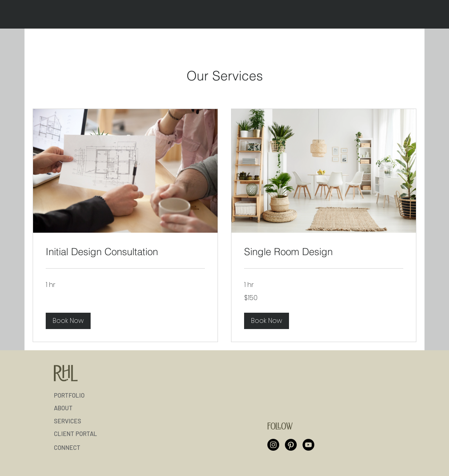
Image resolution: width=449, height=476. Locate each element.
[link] (125, 252)
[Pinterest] (291, 445)
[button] (68, 321)
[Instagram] (273, 445)
